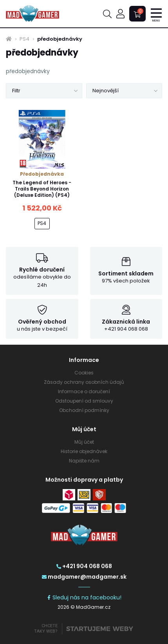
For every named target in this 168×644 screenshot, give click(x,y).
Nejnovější (106, 91)
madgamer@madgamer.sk (84, 577)
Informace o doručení (84, 391)
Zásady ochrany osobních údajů (84, 382)
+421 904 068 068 (84, 566)
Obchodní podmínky (84, 410)
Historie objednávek (84, 451)
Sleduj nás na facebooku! (84, 597)
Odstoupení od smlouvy (84, 401)
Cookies (84, 373)
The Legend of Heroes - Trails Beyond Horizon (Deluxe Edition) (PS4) (42, 189)
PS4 (24, 39)
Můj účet (84, 442)
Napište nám (84, 461)
